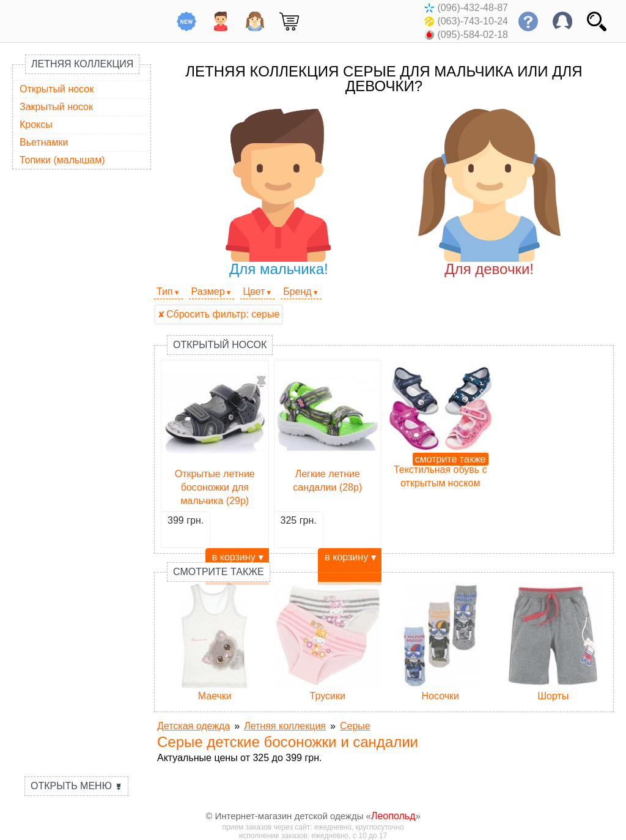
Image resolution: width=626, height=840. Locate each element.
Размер (208, 292)
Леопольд (393, 816)
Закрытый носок (56, 107)
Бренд (297, 292)
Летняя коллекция (82, 64)
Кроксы (36, 125)
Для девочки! (489, 193)
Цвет (254, 292)
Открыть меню (76, 786)
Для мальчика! (278, 193)
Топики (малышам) (62, 160)
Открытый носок (57, 89)
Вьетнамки (44, 142)
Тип (165, 292)
